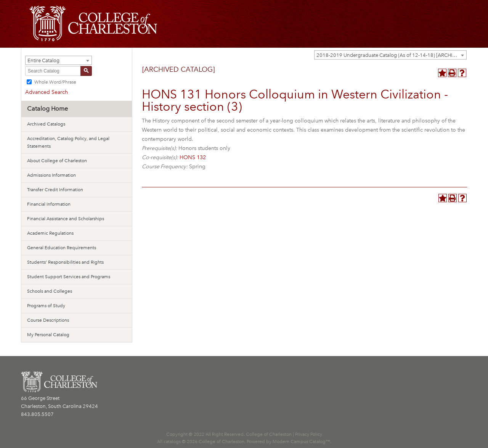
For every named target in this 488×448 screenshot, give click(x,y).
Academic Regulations (50, 233)
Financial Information (49, 204)
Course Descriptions (48, 320)
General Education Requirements (62, 248)
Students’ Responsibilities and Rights (65, 262)
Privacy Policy (309, 434)
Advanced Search (47, 92)
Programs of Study (46, 306)
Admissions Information (51, 175)
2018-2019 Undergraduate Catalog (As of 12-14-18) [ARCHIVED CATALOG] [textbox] (391, 55)
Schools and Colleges (50, 291)
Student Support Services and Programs (69, 277)
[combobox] (390, 55)
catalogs (172, 442)
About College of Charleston (57, 161)
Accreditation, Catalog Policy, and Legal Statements (68, 142)
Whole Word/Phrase (55, 82)
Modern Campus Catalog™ (301, 442)
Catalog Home (47, 109)
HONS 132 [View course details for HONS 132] (193, 157)
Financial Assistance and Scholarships (66, 219)
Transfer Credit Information (55, 190)
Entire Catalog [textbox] (43, 60)
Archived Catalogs (46, 124)
